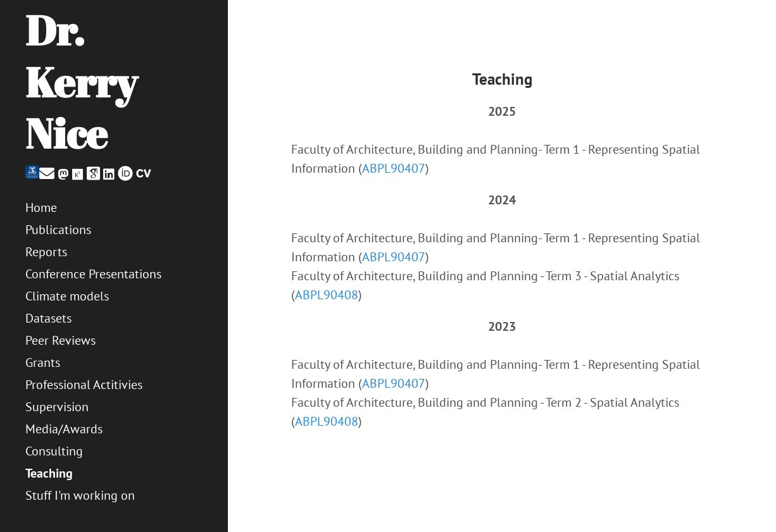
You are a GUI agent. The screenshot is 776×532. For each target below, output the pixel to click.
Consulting (54, 451)
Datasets (48, 318)
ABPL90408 (327, 295)
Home (41, 207)
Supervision (57, 407)
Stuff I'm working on (80, 495)
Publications (58, 230)
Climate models (67, 296)
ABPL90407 (394, 168)
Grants (43, 362)
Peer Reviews (60, 340)
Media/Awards (64, 429)
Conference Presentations (93, 274)
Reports (46, 252)
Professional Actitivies (84, 385)
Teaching (49, 473)
